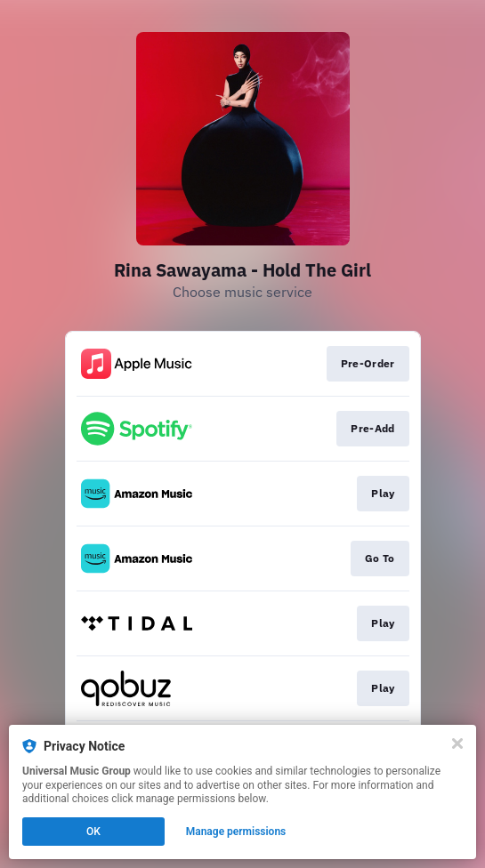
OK (93, 832)
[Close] (457, 743)
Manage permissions (236, 832)
